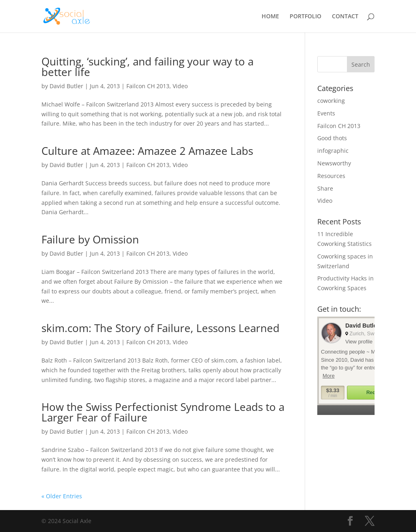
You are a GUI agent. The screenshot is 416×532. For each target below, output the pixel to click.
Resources (331, 176)
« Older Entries (62, 496)
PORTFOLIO (305, 17)
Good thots (332, 138)
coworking (331, 101)
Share (325, 188)
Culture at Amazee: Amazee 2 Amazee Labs (147, 151)
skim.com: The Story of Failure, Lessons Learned (160, 328)
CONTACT (345, 17)
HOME (270, 17)
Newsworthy (334, 163)
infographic (333, 151)
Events (326, 113)
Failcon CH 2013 (148, 86)
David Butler (66, 86)
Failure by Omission (90, 239)
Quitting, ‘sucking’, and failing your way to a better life (147, 67)
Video (180, 86)
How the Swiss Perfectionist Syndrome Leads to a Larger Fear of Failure (163, 412)
